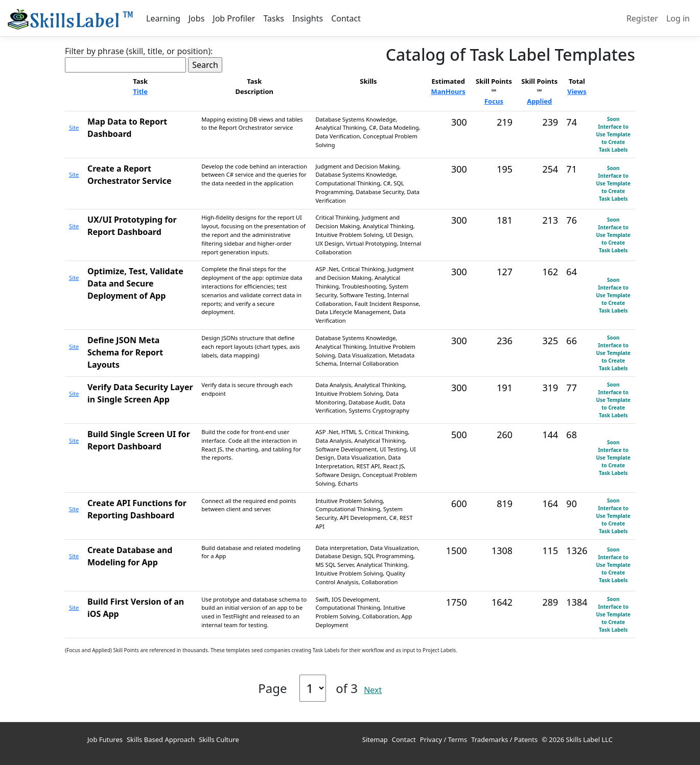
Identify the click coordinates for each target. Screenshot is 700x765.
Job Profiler (234, 18)
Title (140, 91)
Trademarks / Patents (504, 739)
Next (373, 690)
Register (642, 18)
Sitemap (375, 739)
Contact (346, 18)
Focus (494, 101)
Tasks (273, 18)
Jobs (197, 18)
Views (577, 91)
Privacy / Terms (444, 739)
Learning (163, 18)
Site (74, 127)
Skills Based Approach (161, 739)
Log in (678, 18)
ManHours (448, 91)
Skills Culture (219, 739)
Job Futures (105, 739)
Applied (539, 101)
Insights (308, 18)
